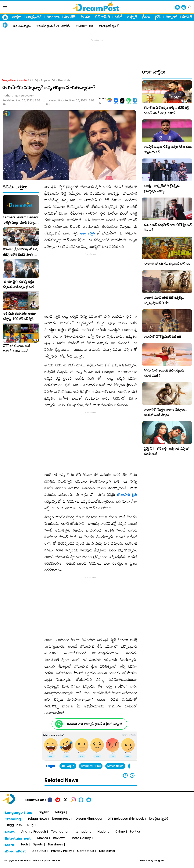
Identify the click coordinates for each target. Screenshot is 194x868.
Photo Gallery (81, 838)
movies (23, 80)
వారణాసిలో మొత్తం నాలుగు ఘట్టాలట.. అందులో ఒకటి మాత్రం (165, 412)
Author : (19, 96)
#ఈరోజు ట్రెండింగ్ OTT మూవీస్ (53, 26)
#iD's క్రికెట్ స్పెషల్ (109, 26)
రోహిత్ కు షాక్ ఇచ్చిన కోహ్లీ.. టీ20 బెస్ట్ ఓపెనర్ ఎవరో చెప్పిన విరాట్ (166, 110)
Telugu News (9, 80)
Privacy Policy (62, 851)
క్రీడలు (146, 17)
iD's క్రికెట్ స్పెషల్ (159, 819)
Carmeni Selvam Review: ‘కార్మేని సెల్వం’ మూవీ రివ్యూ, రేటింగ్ (21, 220)
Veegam (159, 861)
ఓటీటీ (119, 17)
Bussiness (55, 845)
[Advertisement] (97, 50)
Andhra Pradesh (34, 832)
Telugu (60, 812)
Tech (24, 845)
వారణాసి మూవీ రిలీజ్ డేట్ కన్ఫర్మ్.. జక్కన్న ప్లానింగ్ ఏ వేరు (164, 300)
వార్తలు (17, 17)
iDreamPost (61, 819)
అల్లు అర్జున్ (88, 233)
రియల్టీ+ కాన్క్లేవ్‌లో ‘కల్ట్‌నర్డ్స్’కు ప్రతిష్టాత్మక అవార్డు (162, 188)
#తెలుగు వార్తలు (22, 26)
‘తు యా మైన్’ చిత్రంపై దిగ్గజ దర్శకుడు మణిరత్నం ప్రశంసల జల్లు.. (19, 284)
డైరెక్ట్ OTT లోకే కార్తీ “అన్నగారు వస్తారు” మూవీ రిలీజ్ (167, 451)
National (104, 832)
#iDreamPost (84, 26)
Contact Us (86, 851)
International (83, 832)
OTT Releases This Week (126, 819)
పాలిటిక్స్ (70, 17)
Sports (38, 845)
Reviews (59, 838)
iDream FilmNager (89, 819)
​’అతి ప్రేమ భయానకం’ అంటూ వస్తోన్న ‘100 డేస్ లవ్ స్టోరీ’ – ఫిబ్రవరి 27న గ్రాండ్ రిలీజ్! (20, 316)
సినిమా (86, 17)
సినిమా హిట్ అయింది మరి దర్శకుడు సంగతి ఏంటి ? (164, 373)
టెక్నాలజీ (172, 17)
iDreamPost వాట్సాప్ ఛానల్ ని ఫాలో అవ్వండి (93, 724)
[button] (132, 775)
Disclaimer (107, 851)
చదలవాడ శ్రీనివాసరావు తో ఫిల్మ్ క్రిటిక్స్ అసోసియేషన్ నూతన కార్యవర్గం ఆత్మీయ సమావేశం (20, 252)
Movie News (115, 766)
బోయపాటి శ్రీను (127, 495)
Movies (43, 838)
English (44, 812)
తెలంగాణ (53, 17)
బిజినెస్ (187, 17)
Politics (135, 832)
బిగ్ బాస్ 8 (102, 17)
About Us (39, 851)
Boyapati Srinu (91, 766)
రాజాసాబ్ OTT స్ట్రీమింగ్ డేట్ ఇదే (162, 337)
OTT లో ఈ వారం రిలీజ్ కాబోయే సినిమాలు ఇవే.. (17, 348)
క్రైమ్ (158, 17)
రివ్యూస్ (132, 17)
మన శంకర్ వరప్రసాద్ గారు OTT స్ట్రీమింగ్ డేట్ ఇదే (168, 227)
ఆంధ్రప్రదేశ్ (34, 17)
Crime (120, 832)
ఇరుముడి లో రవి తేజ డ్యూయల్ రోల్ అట (167, 264)
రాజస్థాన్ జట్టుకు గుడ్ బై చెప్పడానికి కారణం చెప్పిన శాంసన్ (168, 149)
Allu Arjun (68, 766)
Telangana (59, 832)
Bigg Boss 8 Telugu (21, 825)
